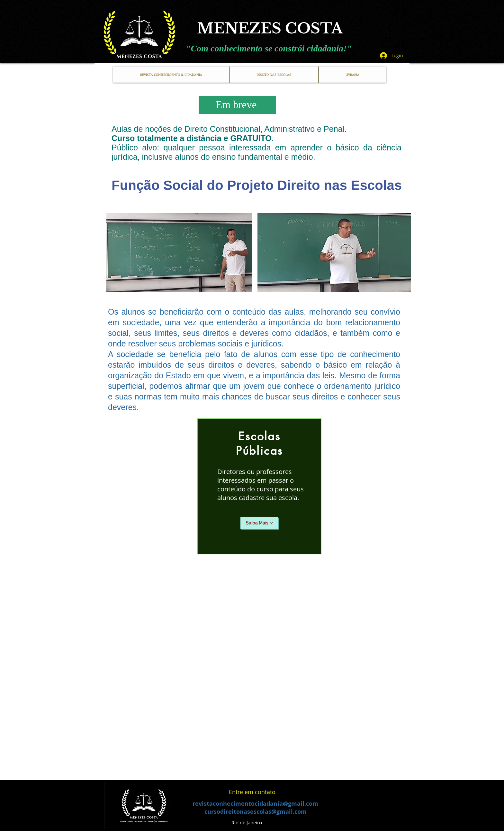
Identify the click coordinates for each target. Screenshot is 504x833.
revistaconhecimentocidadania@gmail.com (255, 804)
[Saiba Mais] (259, 523)
